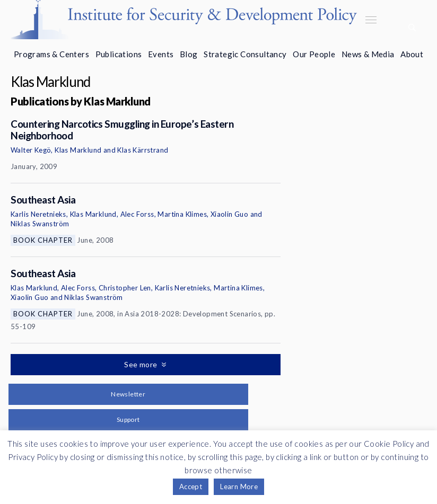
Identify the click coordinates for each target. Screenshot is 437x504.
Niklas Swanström (40, 224)
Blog (189, 54)
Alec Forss (137, 214)
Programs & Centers (51, 54)
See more (142, 364)
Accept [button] (191, 487)
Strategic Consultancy (245, 54)
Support (128, 419)
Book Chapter (43, 240)
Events (161, 54)
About (412, 54)
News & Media (368, 54)
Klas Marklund (78, 150)
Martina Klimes (182, 214)
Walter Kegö (31, 150)
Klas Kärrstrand (143, 150)
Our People (314, 54)
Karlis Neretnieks (38, 214)
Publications (119, 54)
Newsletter (128, 394)
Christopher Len (125, 288)
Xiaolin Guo (229, 214)
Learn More (239, 487)
